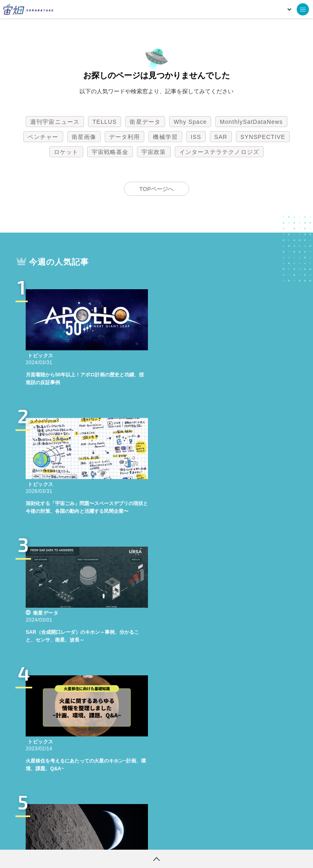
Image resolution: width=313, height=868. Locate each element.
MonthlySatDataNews (251, 122)
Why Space (190, 122)
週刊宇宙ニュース (55, 122)
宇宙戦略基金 (110, 152)
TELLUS (105, 122)
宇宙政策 (154, 152)
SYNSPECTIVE (263, 137)
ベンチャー (43, 137)
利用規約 (89, 837)
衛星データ (145, 122)
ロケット (66, 152)
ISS (196, 137)
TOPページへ (157, 189)
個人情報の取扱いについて (132, 837)
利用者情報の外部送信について (200, 837)
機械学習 (165, 137)
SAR (221, 137)
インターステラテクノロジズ (219, 152)
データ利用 (125, 137)
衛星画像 (84, 137)
